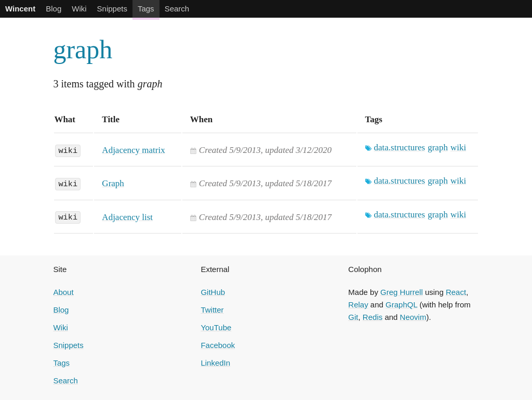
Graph (113, 183)
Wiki (79, 9)
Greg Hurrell (402, 292)
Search (177, 9)
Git (353, 317)
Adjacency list (127, 217)
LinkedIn (215, 363)
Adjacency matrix (133, 150)
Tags (146, 9)
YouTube (216, 327)
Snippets (112, 9)
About (63, 292)
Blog (54, 9)
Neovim (413, 317)
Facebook (218, 345)
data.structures (400, 147)
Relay (358, 305)
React (456, 292)
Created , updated (265, 150)
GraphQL (401, 305)
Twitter (212, 310)
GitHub (213, 292)
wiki (68, 150)
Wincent (20, 9)
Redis (373, 317)
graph (83, 49)
